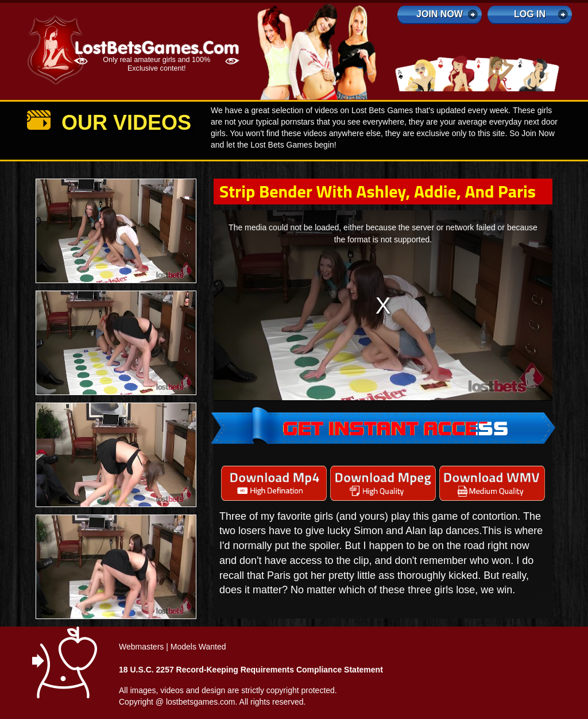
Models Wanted (198, 647)
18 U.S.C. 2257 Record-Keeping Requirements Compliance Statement (251, 670)
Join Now (440, 14)
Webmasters (141, 647)
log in (530, 14)
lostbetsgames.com (201, 702)
